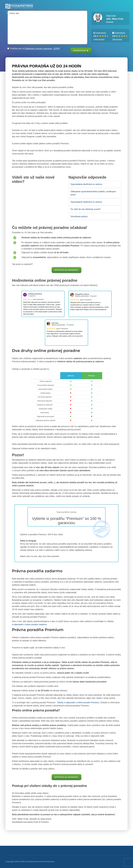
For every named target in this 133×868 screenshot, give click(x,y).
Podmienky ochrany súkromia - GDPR (42, 49)
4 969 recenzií (99, 39)
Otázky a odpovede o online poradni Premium (78, 703)
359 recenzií (117, 39)
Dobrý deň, (47, 27)
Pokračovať (81, 50)
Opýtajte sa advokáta (66, 270)
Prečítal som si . (34, 49)
